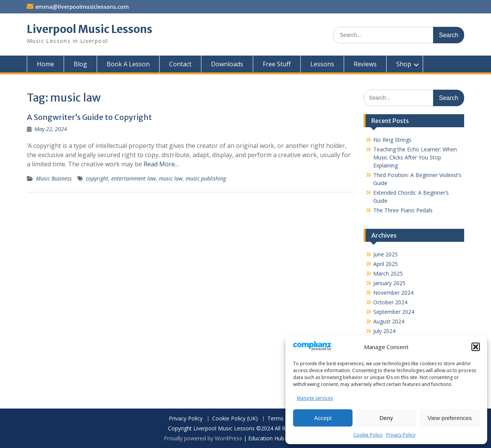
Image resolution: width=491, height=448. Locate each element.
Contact (180, 64)
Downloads (227, 64)
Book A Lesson (128, 64)
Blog (80, 64)
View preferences (450, 418)
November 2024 (393, 293)
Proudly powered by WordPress (203, 438)
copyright (97, 178)
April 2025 (386, 264)
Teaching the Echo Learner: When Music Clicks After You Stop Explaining (415, 157)
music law (171, 178)
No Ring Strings (392, 140)
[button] (476, 347)
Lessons (322, 64)
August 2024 (389, 321)
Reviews (365, 64)
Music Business (54, 178)
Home (45, 64)
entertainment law (133, 178)
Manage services (315, 398)
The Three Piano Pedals (403, 210)
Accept (323, 418)
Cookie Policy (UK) (235, 419)
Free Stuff (277, 64)
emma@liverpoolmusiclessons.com (82, 7)
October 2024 (390, 302)
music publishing (206, 178)
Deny (386, 418)
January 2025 (389, 283)
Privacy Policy (401, 435)
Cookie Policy (368, 435)
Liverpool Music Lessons (90, 29)
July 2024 (384, 331)
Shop (404, 64)
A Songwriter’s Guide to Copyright (89, 117)
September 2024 (394, 312)
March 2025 (388, 273)
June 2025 (386, 254)
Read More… (161, 164)
